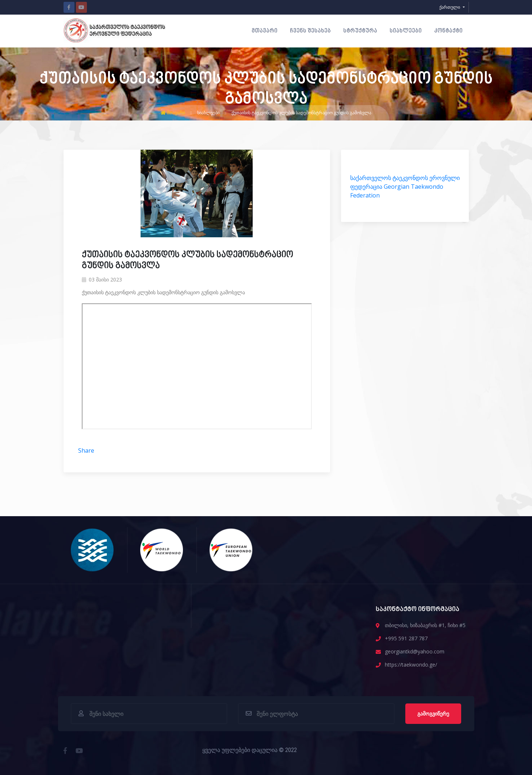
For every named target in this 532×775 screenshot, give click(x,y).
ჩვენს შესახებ (310, 31)
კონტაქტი (448, 31)
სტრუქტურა (360, 31)
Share (86, 450)
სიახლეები (406, 31)
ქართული (450, 7)
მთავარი (265, 31)
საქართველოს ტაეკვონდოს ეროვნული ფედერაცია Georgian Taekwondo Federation (405, 187)
